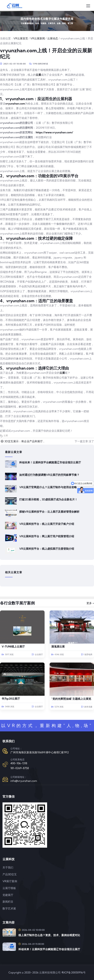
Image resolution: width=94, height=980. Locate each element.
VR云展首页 (21, 38)
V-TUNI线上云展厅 (13, 646)
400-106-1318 (19, 763)
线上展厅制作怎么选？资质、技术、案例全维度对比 (49, 935)
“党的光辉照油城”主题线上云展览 (71, 699)
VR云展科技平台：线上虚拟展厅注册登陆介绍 (47, 549)
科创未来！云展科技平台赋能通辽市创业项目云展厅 (50, 462)
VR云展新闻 (38, 38)
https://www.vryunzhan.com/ (54, 132)
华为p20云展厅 (11, 699)
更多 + (90, 603)
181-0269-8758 (20, 768)
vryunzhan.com (15, 104)
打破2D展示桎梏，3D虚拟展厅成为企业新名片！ (48, 499)
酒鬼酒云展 (58, 646)
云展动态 (53, 38)
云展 (38, 75)
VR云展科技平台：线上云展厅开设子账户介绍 (47, 524)
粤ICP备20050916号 (73, 972)
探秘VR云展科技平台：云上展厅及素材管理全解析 (49, 512)
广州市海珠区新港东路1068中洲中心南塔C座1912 (40, 752)
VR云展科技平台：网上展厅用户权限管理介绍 (47, 536)
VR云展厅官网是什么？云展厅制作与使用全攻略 (48, 487)
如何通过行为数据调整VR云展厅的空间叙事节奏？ (49, 475)
